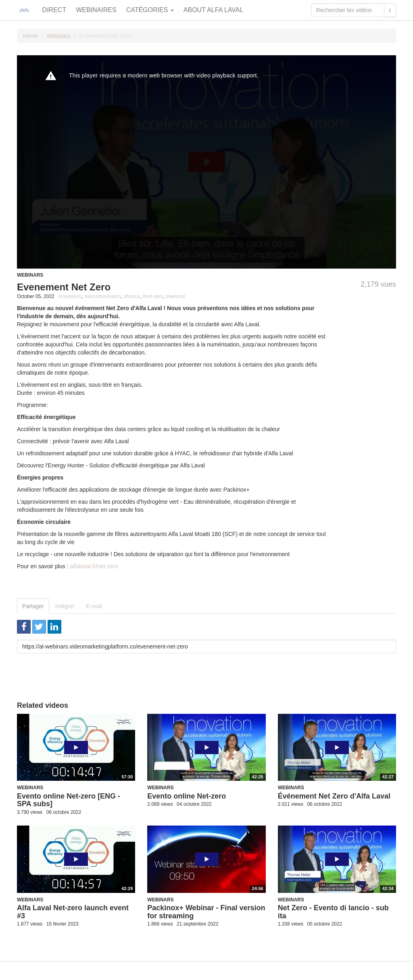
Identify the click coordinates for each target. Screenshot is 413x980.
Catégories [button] (150, 10)
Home (30, 36)
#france (132, 296)
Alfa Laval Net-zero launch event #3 (73, 912)
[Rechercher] (390, 10)
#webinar (176, 296)
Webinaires (96, 10)
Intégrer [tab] (65, 606)
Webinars (59, 36)
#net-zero (153, 296)
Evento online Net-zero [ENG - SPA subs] (69, 800)
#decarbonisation (103, 296)
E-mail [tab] (94, 606)
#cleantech (70, 296)
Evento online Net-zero (187, 796)
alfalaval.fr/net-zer (93, 566)
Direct (54, 10)
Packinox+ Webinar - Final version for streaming (206, 912)
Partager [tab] (33, 606)
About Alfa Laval (214, 10)
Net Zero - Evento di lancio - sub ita (333, 912)
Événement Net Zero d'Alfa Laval (334, 796)
